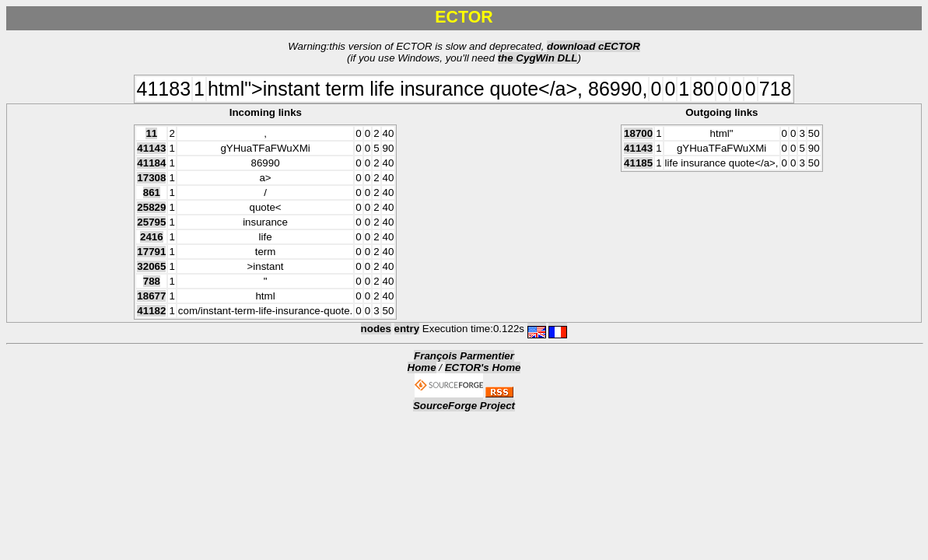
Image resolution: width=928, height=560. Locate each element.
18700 (638, 133)
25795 (151, 222)
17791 (151, 252)
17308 (151, 178)
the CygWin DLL (538, 58)
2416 (152, 237)
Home (422, 367)
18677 (151, 296)
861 (152, 192)
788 (152, 281)
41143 (151, 148)
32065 (151, 266)
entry (407, 329)
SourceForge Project (464, 406)
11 (151, 133)
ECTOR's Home (483, 367)
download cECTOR (594, 46)
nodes (376, 329)
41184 (151, 163)
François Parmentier (464, 356)
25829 (151, 207)
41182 (151, 311)
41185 (638, 163)
